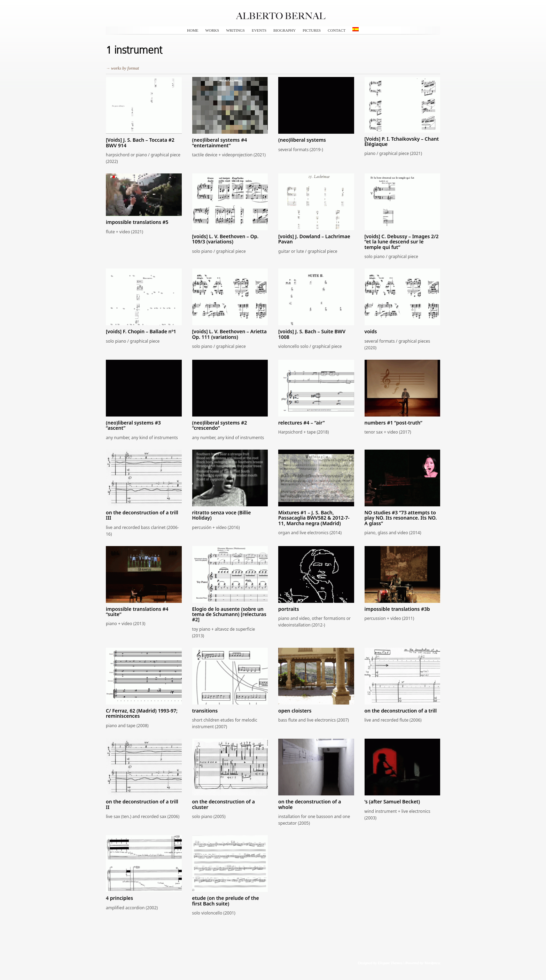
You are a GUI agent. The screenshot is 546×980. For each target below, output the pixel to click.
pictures (312, 30)
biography (284, 30)
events (259, 30)
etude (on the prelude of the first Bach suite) (226, 901)
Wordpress (432, 963)
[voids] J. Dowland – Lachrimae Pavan (314, 239)
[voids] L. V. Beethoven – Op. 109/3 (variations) (225, 239)
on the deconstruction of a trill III (142, 515)
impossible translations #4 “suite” (137, 612)
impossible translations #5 (137, 222)
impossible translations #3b (397, 609)
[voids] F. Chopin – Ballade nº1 (141, 331)
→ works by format (122, 68)
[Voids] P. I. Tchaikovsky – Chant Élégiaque (402, 141)
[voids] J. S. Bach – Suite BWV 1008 (312, 334)
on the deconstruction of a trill (401, 711)
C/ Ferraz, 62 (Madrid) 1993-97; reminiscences (142, 713)
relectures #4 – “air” (301, 423)
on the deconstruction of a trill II (142, 804)
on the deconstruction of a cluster (224, 804)
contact (337, 30)
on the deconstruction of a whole (310, 804)
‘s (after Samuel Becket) (392, 802)
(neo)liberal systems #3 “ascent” (133, 425)
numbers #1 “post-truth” (393, 423)
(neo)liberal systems (302, 140)
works (212, 30)
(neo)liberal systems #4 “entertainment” (220, 142)
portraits (289, 609)
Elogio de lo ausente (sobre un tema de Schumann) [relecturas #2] (229, 614)
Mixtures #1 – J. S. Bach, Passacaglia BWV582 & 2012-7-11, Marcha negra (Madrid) (314, 518)
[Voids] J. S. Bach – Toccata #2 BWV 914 (140, 142)
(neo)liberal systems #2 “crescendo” (220, 425)
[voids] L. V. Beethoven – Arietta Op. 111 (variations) (229, 334)
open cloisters (295, 711)
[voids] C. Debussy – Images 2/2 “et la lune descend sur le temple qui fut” (402, 242)
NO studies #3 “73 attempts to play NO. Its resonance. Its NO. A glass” (401, 518)
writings (235, 30)
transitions (205, 711)
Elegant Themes (390, 963)
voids (371, 331)
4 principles (119, 898)
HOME (193, 30)
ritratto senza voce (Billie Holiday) (222, 515)
